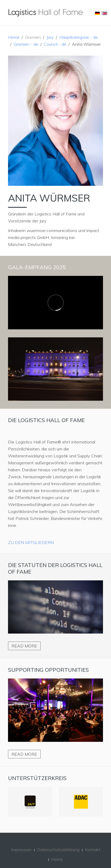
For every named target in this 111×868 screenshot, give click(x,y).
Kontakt (93, 850)
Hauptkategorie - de (79, 37)
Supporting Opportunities (48, 670)
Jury (50, 37)
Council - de (55, 44)
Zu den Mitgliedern (31, 542)
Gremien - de (26, 44)
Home (14, 37)
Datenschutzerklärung (58, 850)
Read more (24, 646)
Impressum (21, 850)
